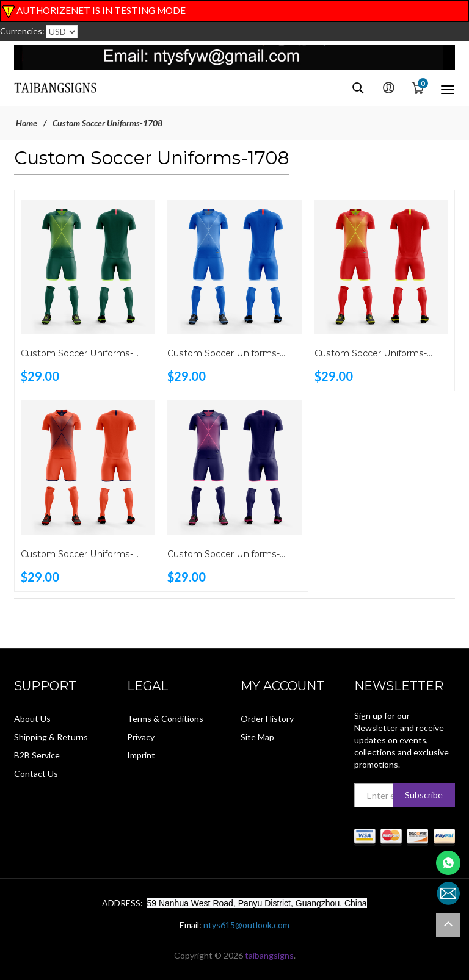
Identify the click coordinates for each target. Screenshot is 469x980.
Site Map (257, 737)
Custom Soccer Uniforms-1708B (76, 555)
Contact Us (36, 773)
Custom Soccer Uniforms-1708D (223, 355)
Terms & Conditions (165, 719)
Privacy (141, 737)
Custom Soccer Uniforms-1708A (223, 555)
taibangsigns (269, 955)
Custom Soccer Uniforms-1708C (370, 355)
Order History (267, 719)
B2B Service (37, 755)
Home (27, 123)
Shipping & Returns (51, 737)
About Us (32, 719)
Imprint (141, 755)
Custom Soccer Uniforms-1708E (76, 355)
